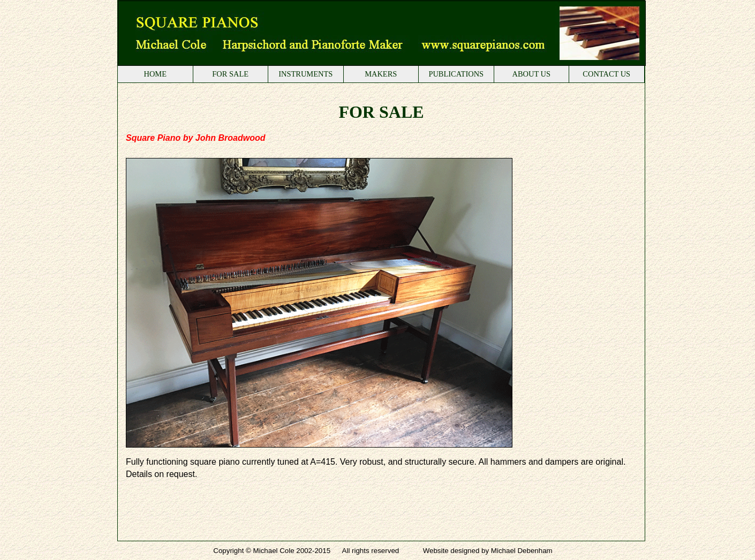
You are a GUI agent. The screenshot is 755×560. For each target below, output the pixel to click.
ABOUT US (531, 74)
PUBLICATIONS (456, 74)
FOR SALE (230, 74)
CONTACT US (606, 74)
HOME (155, 74)
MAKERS (381, 74)
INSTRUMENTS (305, 74)
